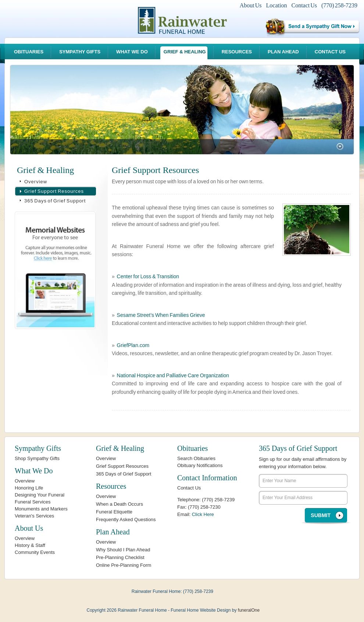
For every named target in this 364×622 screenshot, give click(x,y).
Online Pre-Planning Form (124, 565)
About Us (251, 5)
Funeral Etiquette (114, 512)
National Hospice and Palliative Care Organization (173, 375)
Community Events (35, 552)
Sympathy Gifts (80, 52)
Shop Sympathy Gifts (37, 458)
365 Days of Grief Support (55, 201)
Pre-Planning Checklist (120, 557)
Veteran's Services (34, 516)
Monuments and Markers (41, 509)
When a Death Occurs (119, 504)
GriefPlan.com (133, 345)
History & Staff (30, 545)
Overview (36, 182)
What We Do (132, 52)
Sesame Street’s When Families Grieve (161, 315)
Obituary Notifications (200, 465)
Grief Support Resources (54, 191)
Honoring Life (29, 488)
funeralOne (249, 610)
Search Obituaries (196, 458)
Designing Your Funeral (40, 495)
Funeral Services (33, 502)
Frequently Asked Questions (126, 519)
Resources (237, 52)
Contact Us (304, 5)
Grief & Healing (185, 52)
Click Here (203, 514)
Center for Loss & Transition (148, 276)
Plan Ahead (283, 52)
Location (277, 5)
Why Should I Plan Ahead (123, 550)
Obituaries (29, 52)
